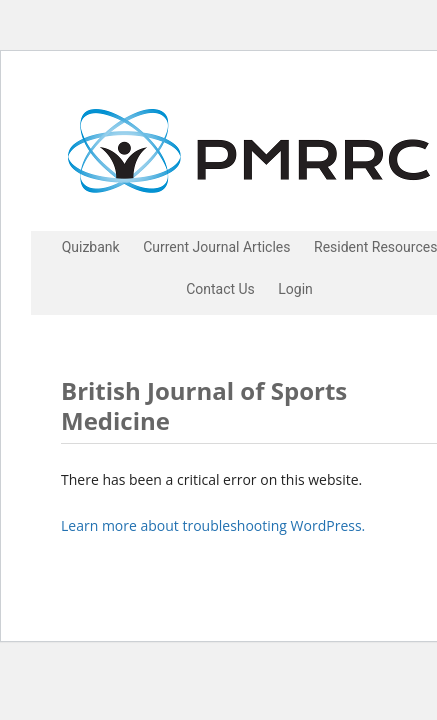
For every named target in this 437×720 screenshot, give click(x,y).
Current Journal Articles (216, 247)
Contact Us (220, 289)
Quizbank (91, 247)
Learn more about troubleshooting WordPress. (213, 525)
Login (295, 289)
